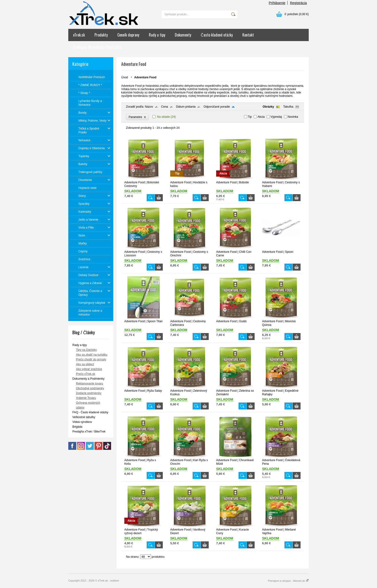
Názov (149, 107)
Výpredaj (276, 117)
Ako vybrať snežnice (89, 369)
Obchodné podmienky (90, 388)
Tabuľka (288, 107)
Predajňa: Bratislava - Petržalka (97, 47)
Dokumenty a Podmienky (88, 379)
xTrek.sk (79, 35)
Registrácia (298, 3)
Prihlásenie (277, 3)
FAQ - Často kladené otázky (90, 412)
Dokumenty (183, 35)
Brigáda (77, 427)
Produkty (101, 35)
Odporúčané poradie (217, 107)
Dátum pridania (186, 107)
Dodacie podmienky (89, 393)
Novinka (293, 117)
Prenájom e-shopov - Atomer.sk (288, 581)
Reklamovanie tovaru (90, 384)
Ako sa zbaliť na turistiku (92, 355)
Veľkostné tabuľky (84, 417)
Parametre (137, 117)
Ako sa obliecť (85, 364)
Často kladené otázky (217, 35)
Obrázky (268, 107)
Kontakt (248, 35)
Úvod (125, 77)
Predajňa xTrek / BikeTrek (89, 432)
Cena (165, 107)
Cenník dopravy (128, 35)
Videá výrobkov (82, 422)
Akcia (261, 117)
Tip (250, 117)
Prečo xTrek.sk (86, 374)
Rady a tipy (157, 35)
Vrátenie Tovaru (86, 398)
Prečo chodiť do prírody (91, 359)
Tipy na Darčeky (86, 350)
